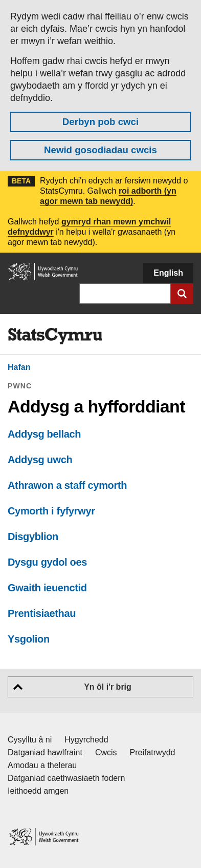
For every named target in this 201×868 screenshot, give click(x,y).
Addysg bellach (44, 434)
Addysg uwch (40, 460)
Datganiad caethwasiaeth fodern (66, 778)
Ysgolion (29, 639)
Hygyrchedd (86, 740)
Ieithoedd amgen (38, 791)
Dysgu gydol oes (47, 562)
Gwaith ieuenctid (47, 588)
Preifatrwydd (153, 752)
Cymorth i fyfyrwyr (51, 511)
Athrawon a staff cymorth (67, 485)
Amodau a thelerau (42, 765)
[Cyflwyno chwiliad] (182, 294)
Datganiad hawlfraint (45, 752)
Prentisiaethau (42, 613)
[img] (55, 336)
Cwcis (106, 752)
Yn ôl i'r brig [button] (108, 687)
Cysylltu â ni (30, 740)
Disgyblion (33, 536)
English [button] (168, 273)
